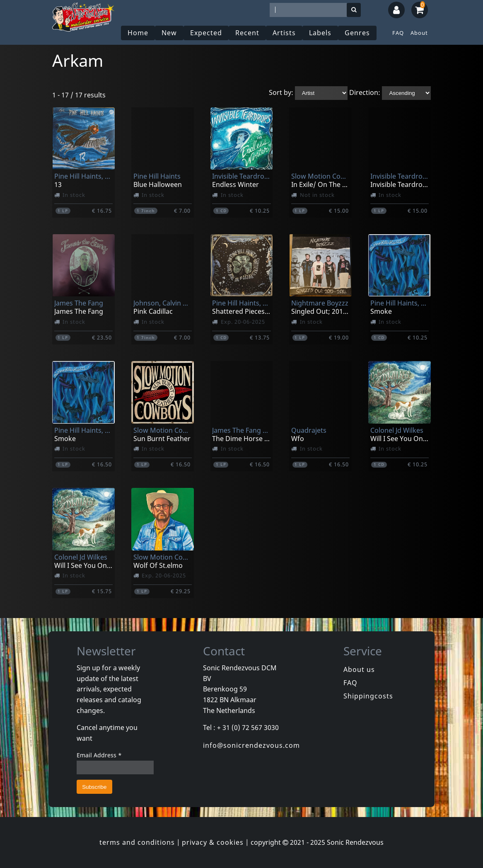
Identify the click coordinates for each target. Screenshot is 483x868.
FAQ (398, 33)
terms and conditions (137, 842)
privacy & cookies (213, 842)
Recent (247, 33)
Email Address (99, 755)
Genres (357, 33)
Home (138, 33)
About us (359, 669)
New (169, 33)
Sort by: (281, 92)
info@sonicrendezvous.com (251, 745)
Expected (206, 33)
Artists (284, 33)
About (419, 33)
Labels (320, 33)
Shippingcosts (368, 696)
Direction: (365, 92)
